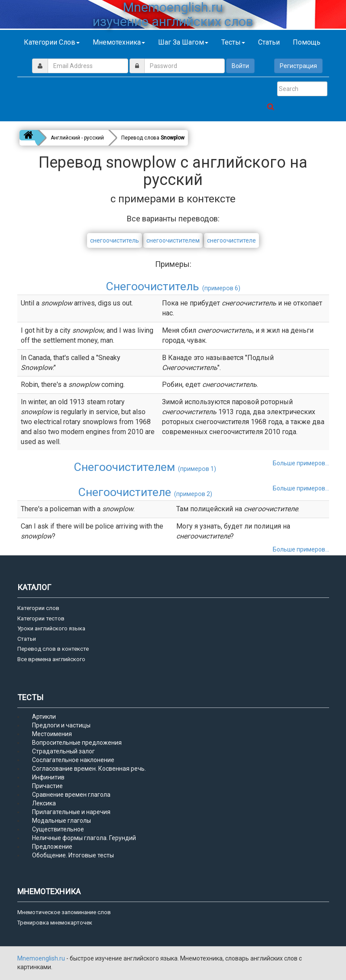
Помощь (307, 42)
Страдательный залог (63, 751)
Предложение (52, 847)
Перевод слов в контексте (53, 649)
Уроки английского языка (51, 628)
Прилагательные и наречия (71, 812)
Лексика (44, 803)
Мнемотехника (119, 42)
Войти (240, 66)
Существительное (58, 829)
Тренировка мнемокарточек (55, 923)
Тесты (233, 42)
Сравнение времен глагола (71, 795)
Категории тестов (41, 618)
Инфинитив (48, 777)
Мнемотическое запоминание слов (64, 912)
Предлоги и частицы (61, 725)
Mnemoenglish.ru (42, 958)
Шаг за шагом (183, 42)
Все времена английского (51, 659)
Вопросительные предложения (77, 743)
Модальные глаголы (61, 821)
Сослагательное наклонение (73, 760)
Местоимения (52, 734)
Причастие (47, 786)
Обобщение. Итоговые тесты (73, 855)
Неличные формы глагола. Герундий (84, 838)
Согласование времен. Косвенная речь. (89, 769)
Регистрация (298, 66)
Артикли (44, 717)
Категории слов (52, 42)
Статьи (269, 42)
